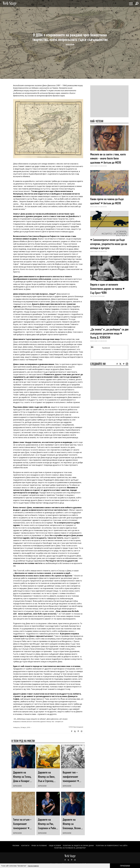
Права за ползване (38, 846)
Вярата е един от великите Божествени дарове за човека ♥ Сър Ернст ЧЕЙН (107, 289)
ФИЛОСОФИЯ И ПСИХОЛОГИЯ (98, 166)
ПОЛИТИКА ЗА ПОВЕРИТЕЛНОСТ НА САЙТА (114, 846)
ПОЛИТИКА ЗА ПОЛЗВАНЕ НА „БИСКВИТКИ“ (70, 848)
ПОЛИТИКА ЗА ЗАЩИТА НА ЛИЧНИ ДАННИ (79, 846)
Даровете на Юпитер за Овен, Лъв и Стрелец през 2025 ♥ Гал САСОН (47, 781)
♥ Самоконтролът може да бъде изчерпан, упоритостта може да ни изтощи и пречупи (109, 244)
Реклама (13, 846)
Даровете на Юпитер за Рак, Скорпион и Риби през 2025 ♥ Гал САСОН (47, 828)
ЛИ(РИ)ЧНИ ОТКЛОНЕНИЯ (97, 296)
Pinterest (72, 860)
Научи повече (33, 866)
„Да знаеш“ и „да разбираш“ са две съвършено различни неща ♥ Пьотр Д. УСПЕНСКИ (109, 334)
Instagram (81, 731)
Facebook (72, 731)
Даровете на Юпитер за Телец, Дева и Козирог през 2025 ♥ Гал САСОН (22, 781)
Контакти (23, 846)
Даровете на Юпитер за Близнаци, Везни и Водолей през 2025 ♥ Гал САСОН (73, 828)
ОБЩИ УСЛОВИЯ (54, 846)
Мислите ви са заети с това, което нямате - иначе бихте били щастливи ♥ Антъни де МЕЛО (108, 158)
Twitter (75, 731)
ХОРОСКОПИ (70, 45)
